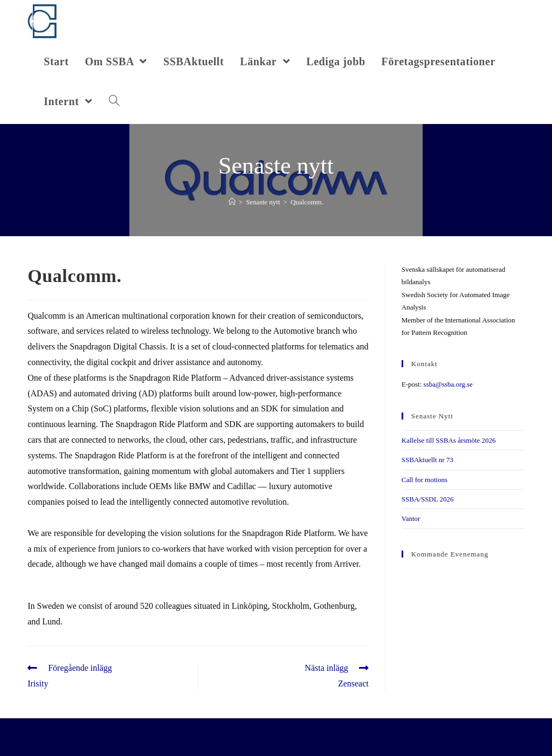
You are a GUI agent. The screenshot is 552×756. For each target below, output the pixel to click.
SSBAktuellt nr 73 (427, 460)
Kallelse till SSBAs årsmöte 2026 (449, 440)
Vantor (411, 518)
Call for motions (425, 480)
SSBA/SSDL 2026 (428, 499)
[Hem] (232, 202)
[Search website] (114, 101)
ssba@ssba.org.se (448, 384)
